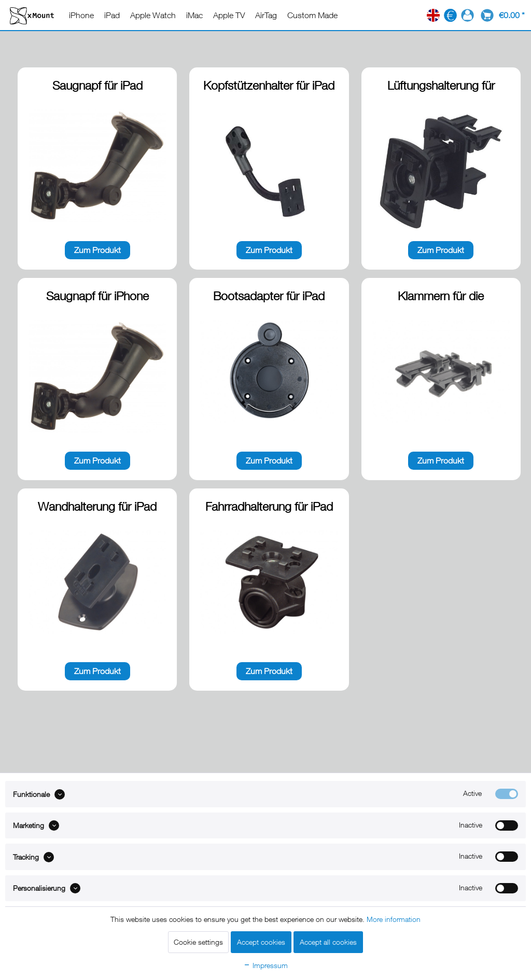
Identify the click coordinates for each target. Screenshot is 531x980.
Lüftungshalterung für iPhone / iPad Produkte (441, 86)
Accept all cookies (328, 942)
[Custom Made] (312, 15)
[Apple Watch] (153, 15)
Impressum (265, 965)
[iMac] (194, 15)
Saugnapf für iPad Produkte (97, 86)
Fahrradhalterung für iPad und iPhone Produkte (269, 507)
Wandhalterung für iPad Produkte (97, 507)
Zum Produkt (97, 250)
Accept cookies (261, 942)
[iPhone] (81, 15)
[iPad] (112, 15)
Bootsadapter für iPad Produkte (269, 297)
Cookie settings (198, 942)
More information (394, 919)
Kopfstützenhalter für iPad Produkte (269, 86)
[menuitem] (81, 15)
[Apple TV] (229, 15)
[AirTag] (266, 15)
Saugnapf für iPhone (97, 296)
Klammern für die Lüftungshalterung (441, 297)
